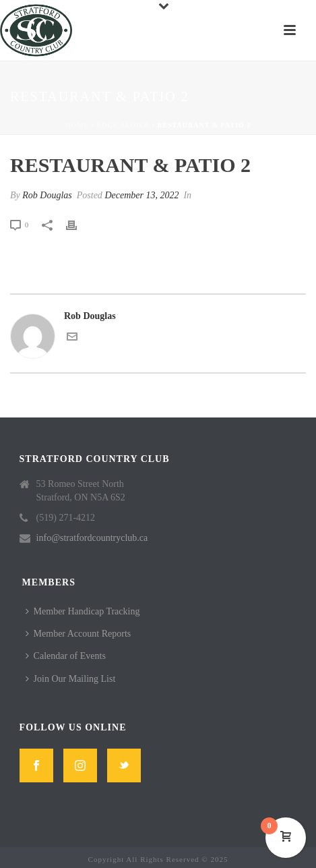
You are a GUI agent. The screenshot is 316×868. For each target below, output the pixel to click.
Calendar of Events (66, 656)
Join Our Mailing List (71, 679)
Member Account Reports (78, 634)
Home (77, 125)
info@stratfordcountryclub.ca (92, 538)
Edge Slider (123, 125)
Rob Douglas (47, 195)
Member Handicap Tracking (83, 611)
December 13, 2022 (141, 195)
